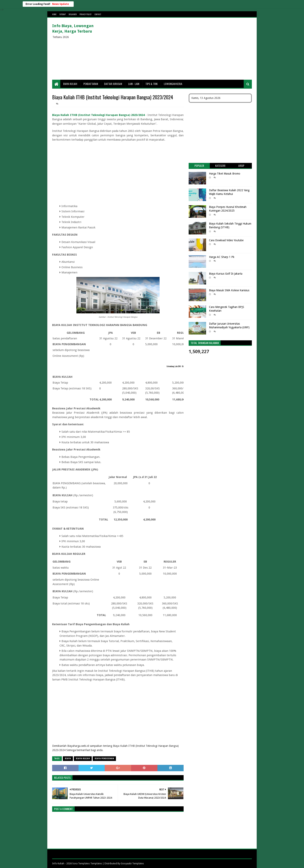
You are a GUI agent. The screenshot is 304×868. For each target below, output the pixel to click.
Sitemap (63, 14)
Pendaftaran (91, 84)
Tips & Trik (152, 84)
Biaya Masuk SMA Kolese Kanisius (229, 290)
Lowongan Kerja (173, 84)
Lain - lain (134, 84)
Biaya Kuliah (70, 84)
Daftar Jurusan (113, 84)
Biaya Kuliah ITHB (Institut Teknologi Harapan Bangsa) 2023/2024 (98, 115)
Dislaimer (73, 14)
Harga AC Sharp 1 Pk (222, 257)
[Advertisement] (181, 49)
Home (54, 14)
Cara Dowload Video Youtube (226, 240)
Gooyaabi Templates (132, 863)
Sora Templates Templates (87, 863)
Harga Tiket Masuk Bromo (225, 174)
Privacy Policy (85, 14)
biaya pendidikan (104, 759)
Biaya (68, 759)
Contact (98, 14)
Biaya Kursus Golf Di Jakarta (226, 274)
